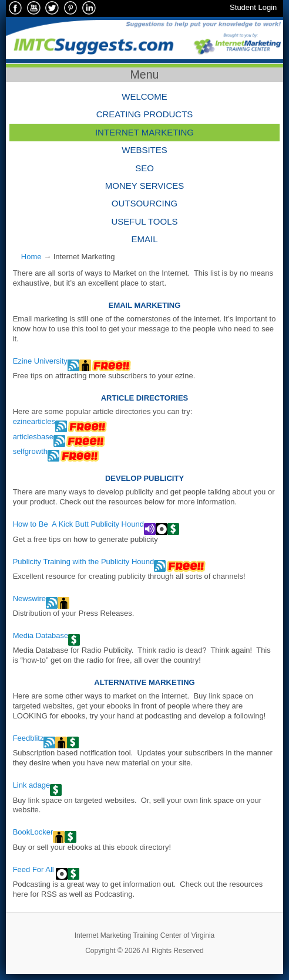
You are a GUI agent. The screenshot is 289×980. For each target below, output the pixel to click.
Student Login (253, 7)
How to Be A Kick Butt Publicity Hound (78, 524)
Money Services (145, 186)
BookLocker (33, 832)
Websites (144, 150)
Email (144, 239)
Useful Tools (144, 221)
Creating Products (145, 114)
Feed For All (35, 869)
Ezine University (40, 361)
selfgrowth (30, 451)
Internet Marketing (144, 132)
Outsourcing (145, 203)
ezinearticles (34, 421)
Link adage (32, 785)
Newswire (29, 598)
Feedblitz (28, 738)
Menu (145, 74)
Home (31, 257)
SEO (144, 168)
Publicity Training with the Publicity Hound (84, 562)
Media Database (41, 635)
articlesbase (33, 437)
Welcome (144, 96)
